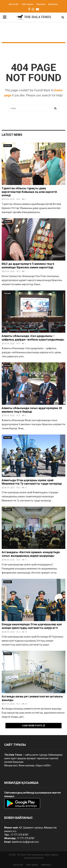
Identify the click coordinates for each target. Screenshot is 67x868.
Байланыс (53, 4)
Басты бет (14, 4)
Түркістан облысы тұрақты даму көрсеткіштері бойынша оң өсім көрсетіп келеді (29, 192)
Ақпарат (8, 146)
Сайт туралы (27, 4)
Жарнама (41, 4)
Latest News (12, 135)
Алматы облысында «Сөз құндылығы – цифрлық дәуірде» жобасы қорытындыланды (33, 338)
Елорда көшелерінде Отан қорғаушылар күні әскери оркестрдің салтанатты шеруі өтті (32, 626)
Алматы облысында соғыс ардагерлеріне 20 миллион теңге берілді (32, 410)
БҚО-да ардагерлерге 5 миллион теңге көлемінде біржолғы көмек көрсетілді (28, 266)
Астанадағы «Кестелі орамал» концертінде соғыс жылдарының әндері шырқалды (31, 554)
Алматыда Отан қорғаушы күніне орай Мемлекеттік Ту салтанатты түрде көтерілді (32, 482)
